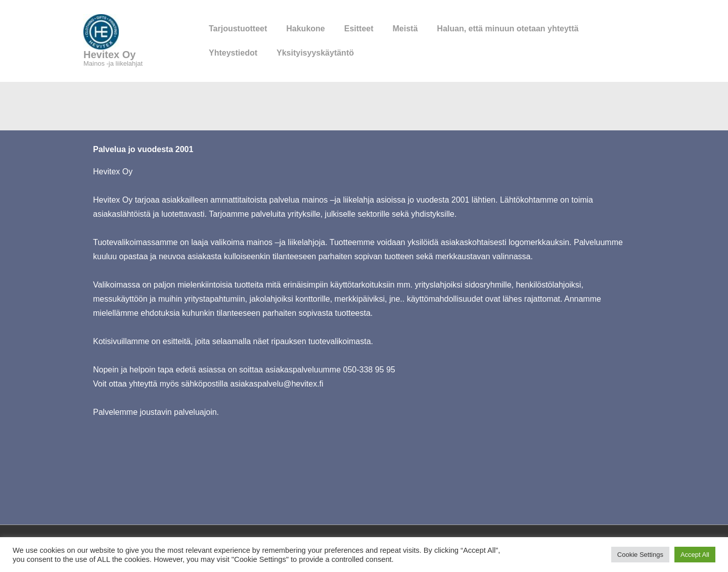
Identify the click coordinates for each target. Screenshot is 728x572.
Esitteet (359, 29)
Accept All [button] (695, 555)
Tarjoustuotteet (238, 29)
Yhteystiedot (233, 53)
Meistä (405, 29)
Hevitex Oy (109, 55)
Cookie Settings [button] (640, 555)
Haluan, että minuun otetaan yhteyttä (508, 29)
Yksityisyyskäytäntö (315, 53)
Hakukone (305, 29)
